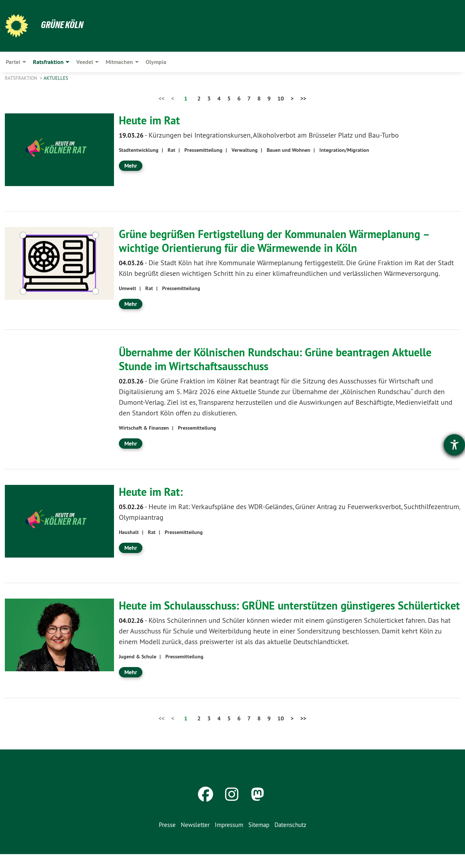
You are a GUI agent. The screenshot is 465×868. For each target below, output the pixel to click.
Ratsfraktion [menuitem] (48, 62)
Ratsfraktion (22, 78)
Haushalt (129, 532)
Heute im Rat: (153, 492)
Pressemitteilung (203, 150)
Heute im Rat (151, 120)
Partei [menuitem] (13, 62)
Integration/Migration (344, 150)
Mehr (131, 166)
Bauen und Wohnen (289, 150)
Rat (171, 150)
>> (303, 98)
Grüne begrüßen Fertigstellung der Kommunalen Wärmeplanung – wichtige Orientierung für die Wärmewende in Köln (283, 241)
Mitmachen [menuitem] (119, 62)
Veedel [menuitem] (85, 62)
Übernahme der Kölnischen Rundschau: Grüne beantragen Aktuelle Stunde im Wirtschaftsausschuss (284, 359)
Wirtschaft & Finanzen (144, 428)
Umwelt (128, 288)
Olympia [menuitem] (156, 62)
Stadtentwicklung (139, 150)
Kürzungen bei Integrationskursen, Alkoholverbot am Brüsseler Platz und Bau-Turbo (259, 135)
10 (281, 98)
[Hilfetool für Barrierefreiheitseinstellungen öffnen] (454, 445)
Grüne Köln (63, 25)
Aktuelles (56, 78)
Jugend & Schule (138, 670)
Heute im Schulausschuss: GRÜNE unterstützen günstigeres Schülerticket (265, 612)
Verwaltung (245, 150)
